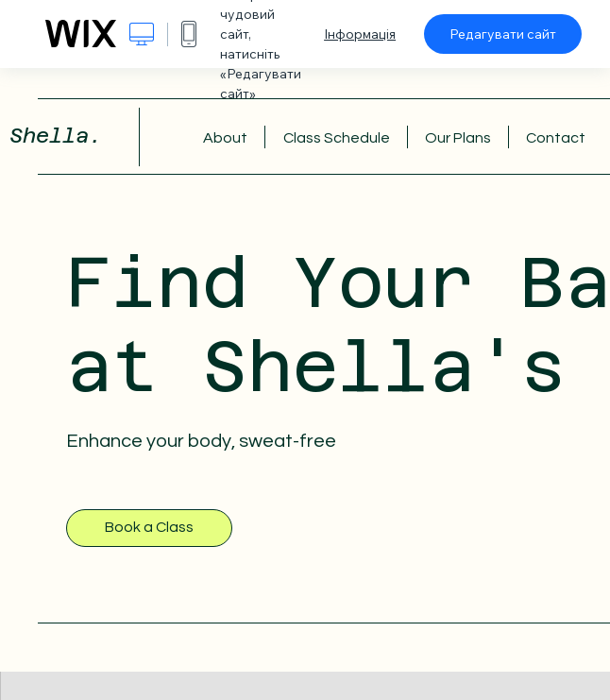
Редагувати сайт (503, 34)
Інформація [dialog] (360, 34)
